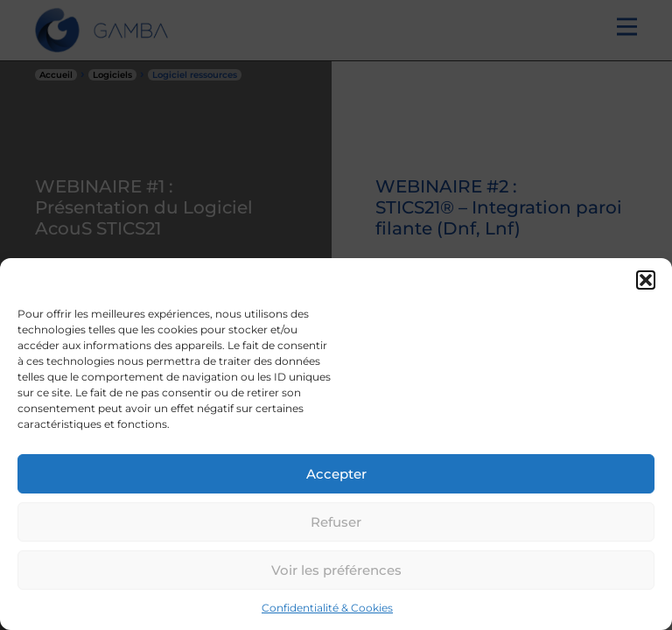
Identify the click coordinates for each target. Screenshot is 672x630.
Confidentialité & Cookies (327, 608)
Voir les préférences (336, 570)
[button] (646, 280)
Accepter (336, 474)
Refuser (336, 522)
